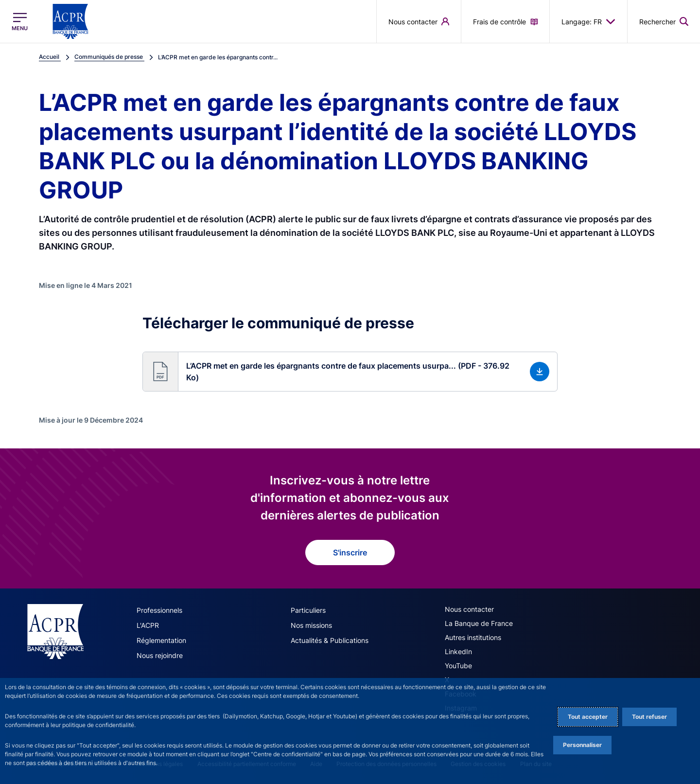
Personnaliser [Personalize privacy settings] (582, 745)
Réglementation (161, 640)
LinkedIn (458, 651)
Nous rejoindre (160, 655)
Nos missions (311, 625)
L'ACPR (148, 625)
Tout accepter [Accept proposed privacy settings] (588, 717)
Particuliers (308, 610)
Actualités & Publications (330, 640)
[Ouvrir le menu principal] (20, 22)
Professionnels (159, 610)
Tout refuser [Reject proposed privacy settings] (649, 717)
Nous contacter (469, 609)
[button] (664, 21)
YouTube (458, 666)
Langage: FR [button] (588, 21)
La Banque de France (479, 623)
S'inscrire (350, 552)
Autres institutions (473, 637)
